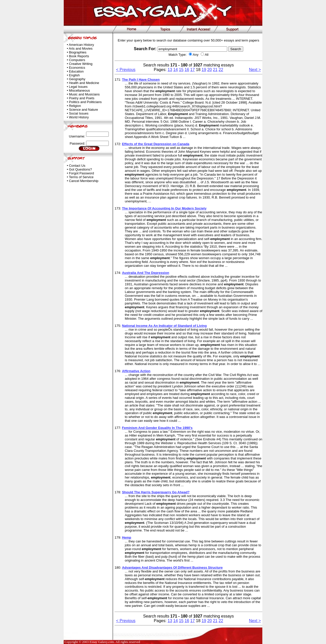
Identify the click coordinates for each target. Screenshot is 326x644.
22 (221, 70)
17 (193, 70)
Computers (77, 60)
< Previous (126, 70)
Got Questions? (80, 169)
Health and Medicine (84, 83)
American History (81, 45)
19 (204, 70)
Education (76, 71)
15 (181, 70)
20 (210, 70)
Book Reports (79, 56)
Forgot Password (81, 173)
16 (187, 70)
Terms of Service (81, 177)
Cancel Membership (84, 181)
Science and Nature (84, 110)
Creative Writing (81, 64)
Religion (75, 106)
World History (79, 117)
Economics (77, 68)
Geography (77, 79)
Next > (255, 70)
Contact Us (77, 166)
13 (170, 70)
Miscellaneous (79, 90)
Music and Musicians (84, 94)
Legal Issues (78, 87)
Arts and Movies (81, 48)
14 (175, 70)
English (74, 75)
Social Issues (79, 113)
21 (215, 70)
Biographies (78, 52)
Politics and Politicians (85, 102)
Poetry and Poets (82, 98)
